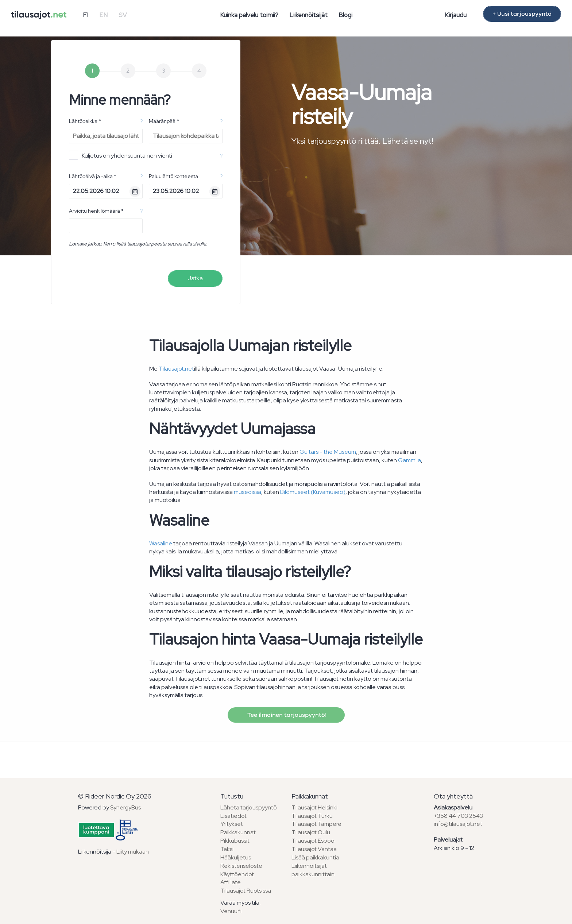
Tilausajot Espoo (313, 841)
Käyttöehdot (237, 874)
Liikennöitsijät (308, 15)
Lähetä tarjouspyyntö (249, 807)
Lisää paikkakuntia (315, 857)
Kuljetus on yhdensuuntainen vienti (121, 155)
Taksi (227, 849)
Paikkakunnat (238, 832)
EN (103, 15)
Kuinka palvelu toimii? (249, 15)
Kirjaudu (456, 15)
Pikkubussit (235, 841)
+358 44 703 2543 (458, 816)
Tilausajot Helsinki (314, 807)
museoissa (248, 492)
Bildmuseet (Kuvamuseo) (313, 492)
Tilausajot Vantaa (314, 849)
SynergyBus (125, 807)
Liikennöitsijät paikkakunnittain (313, 870)
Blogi (345, 15)
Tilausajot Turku (312, 816)
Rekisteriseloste (241, 866)
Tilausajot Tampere (316, 824)
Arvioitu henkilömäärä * (96, 211)
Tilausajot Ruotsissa (246, 891)
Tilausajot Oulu (311, 832)
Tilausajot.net (176, 369)
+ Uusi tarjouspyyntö (522, 14)
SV (123, 15)
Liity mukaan (133, 852)
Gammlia (409, 460)
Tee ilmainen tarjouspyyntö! (286, 715)
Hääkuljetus (236, 857)
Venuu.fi (231, 911)
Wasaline (161, 543)
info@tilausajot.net (458, 824)
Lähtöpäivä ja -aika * (93, 176)
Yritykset (232, 824)
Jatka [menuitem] (195, 278)
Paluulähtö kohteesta (173, 176)
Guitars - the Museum (328, 452)
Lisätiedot (233, 816)
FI (86, 15)
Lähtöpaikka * (85, 121)
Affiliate (231, 882)
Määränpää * (164, 121)
